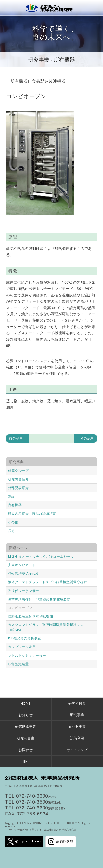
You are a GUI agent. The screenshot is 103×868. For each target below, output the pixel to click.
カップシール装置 (22, 647)
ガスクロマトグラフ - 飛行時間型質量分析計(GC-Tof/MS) (46, 627)
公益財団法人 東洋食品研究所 (52, 8)
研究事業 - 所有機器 (51, 60)
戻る (11, 531)
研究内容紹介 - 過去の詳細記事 (32, 514)
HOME (26, 703)
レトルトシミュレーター (27, 655)
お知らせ (26, 715)
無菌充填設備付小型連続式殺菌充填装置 (39, 599)
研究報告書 (26, 738)
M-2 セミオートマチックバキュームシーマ (41, 556)
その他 (13, 522)
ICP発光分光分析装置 (25, 638)
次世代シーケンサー (24, 591)
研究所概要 (77, 703)
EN (26, 761)
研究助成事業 (26, 726)
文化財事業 (77, 726)
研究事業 (77, 715)
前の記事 (16, 438)
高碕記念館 (61, 842)
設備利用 (77, 738)
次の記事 (87, 438)
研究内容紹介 (18, 479)
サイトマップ (77, 750)
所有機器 (15, 505)
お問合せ (26, 750)
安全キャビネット (22, 565)
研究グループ (18, 470)
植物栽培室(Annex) (23, 573)
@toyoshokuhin (24, 841)
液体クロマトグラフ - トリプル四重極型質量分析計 (47, 582)
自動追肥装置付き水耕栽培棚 (30, 616)
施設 (11, 496)
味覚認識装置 (18, 664)
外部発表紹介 (18, 488)
